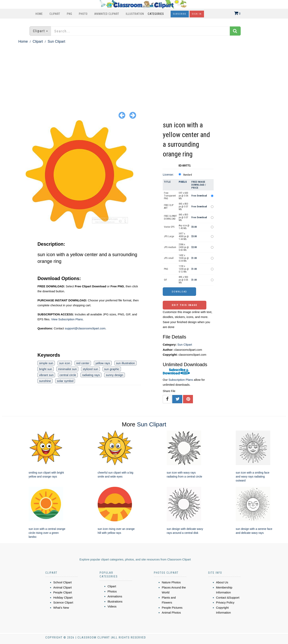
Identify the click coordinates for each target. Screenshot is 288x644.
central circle (68, 375)
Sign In (197, 14)
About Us (222, 582)
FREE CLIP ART (169, 207)
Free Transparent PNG (170, 196)
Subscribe (180, 14)
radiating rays (91, 375)
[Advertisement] (144, 74)
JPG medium (170, 247)
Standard (187, 175)
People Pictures (172, 608)
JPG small (169, 258)
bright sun (46, 369)
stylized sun (90, 369)
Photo (83, 14)
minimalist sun (67, 369)
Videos (112, 606)
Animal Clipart (62, 587)
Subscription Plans (181, 380)
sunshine (45, 381)
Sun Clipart (56, 41)
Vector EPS (169, 227)
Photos (112, 591)
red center (83, 363)
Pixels (183, 182)
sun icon (65, 363)
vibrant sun (46, 375)
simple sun (46, 363)
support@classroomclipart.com (85, 328)
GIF (166, 280)
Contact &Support (228, 597)
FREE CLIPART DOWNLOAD (170, 217)
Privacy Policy (225, 602)
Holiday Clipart (63, 597)
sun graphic (112, 369)
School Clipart (62, 582)
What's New (61, 608)
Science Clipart (63, 602)
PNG (70, 14)
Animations (115, 596)
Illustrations (115, 601)
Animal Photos (171, 613)
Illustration (135, 14)
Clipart (55, 14)
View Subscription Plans (67, 319)
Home (39, 14)
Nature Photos (171, 582)
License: (168, 174)
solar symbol (65, 381)
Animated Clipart (107, 14)
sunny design (114, 375)
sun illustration (125, 363)
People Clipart (63, 592)
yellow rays (103, 363)
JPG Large (169, 236)
